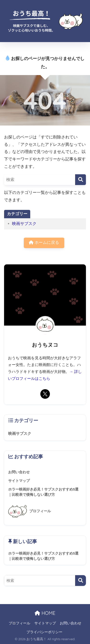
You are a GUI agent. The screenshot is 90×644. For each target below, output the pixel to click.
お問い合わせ (71, 623)
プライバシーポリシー (44, 632)
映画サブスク (24, 224)
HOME (45, 613)
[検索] (81, 180)
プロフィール (19, 623)
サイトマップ (45, 623)
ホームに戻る (44, 243)
